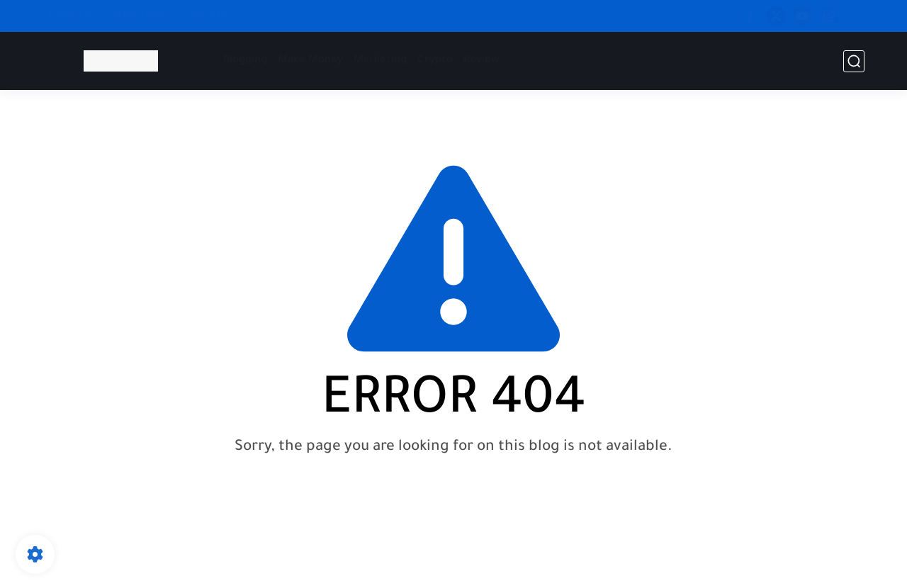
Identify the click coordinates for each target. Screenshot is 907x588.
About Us (208, 16)
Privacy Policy (142, 16)
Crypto (435, 61)
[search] (854, 61)
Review (481, 61)
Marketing (380, 61)
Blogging (245, 61)
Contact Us (72, 16)
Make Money (310, 61)
